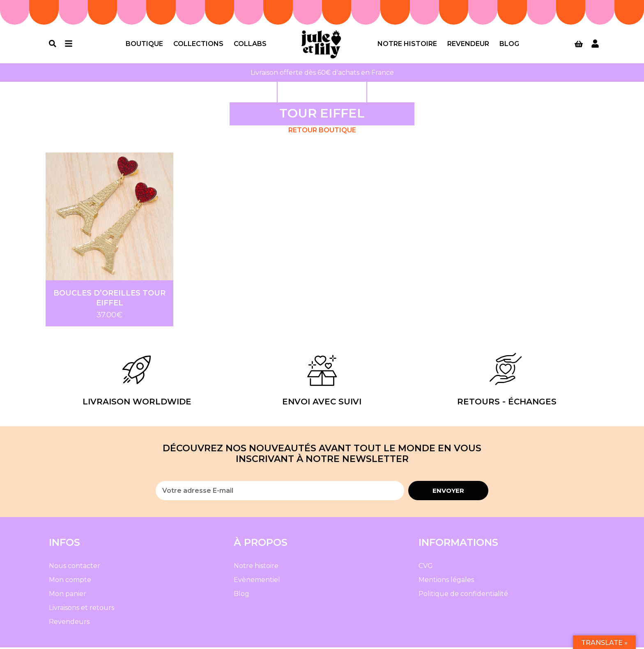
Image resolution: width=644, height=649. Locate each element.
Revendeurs (69, 623)
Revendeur (468, 45)
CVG (426, 567)
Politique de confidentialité (463, 595)
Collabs (250, 45)
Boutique (144, 45)
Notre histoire (407, 45)
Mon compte (70, 581)
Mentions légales (446, 581)
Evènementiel (257, 581)
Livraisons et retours (82, 609)
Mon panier (68, 595)
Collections (198, 45)
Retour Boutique (322, 132)
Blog (509, 45)
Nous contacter (75, 567)
